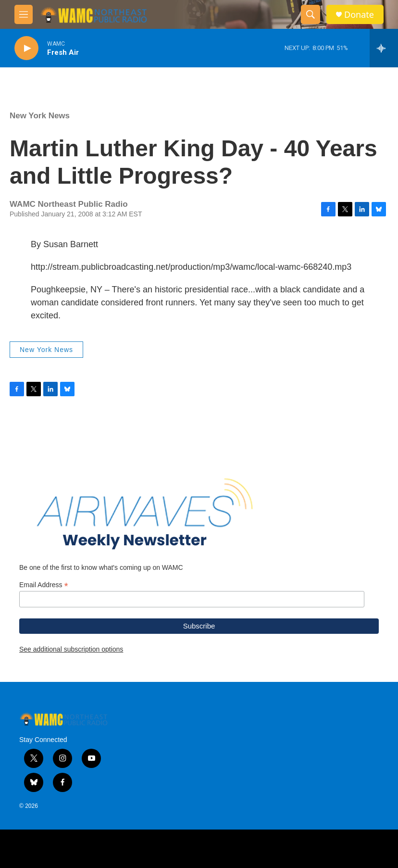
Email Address (44, 585)
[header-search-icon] (311, 14)
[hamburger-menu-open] (24, 14)
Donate (359, 15)
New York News (40, 116)
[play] (26, 48)
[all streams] (384, 48)
